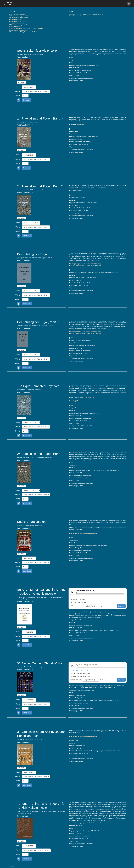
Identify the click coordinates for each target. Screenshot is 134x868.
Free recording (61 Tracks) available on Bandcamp (83, 533)
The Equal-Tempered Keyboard (18, 23)
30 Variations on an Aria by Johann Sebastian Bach (23, 32)
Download (121, 606)
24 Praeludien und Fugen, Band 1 (18, 25)
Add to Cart (27, 236)
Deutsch (24, 867)
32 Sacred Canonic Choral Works (18, 30)
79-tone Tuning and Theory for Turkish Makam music (83, 16)
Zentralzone (16, 867)
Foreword (80, 191)
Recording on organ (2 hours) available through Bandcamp (85, 264)
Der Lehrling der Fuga (15, 20)
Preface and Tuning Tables (87, 397)
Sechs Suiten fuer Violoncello (17, 14)
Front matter (80, 125)
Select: (18, 87)
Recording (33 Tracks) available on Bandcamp (82, 401)
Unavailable (27, 571)
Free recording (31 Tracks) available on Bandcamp (83, 736)
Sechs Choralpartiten (15, 27)
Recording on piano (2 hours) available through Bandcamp (85, 266)
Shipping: (18, 91)
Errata (71, 57)
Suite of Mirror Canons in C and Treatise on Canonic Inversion (26, 28)
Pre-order (26, 100)
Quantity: (18, 96)
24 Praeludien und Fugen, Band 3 (18, 16)
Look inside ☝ (22, 82)
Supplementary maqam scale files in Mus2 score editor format (89, 823)
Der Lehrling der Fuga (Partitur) (18, 21)
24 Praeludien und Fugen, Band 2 (18, 18)
